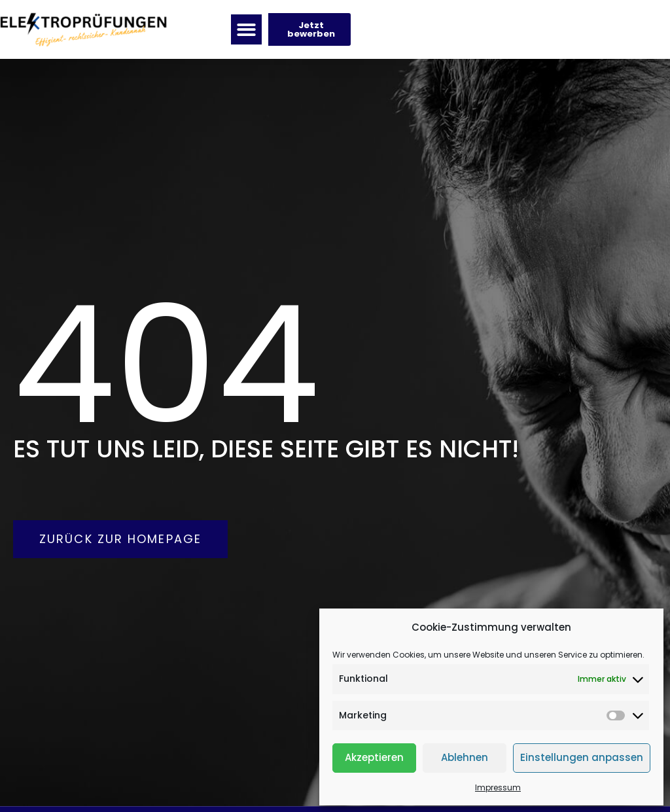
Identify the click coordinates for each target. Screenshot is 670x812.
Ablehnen (465, 757)
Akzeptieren (374, 757)
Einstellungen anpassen (582, 757)
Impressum (498, 787)
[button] (246, 30)
